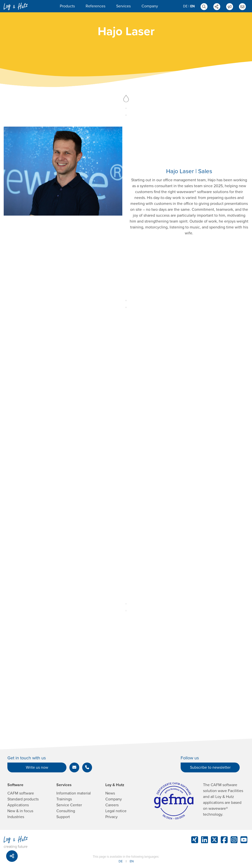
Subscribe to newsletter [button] (210, 767)
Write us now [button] (37, 767)
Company (150, 6)
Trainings (64, 799)
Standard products (23, 799)
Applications (18, 805)
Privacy (111, 817)
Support (63, 817)
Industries (16, 817)
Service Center (69, 805)
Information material (74, 793)
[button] (74, 767)
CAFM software (21, 793)
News (110, 793)
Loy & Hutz (115, 785)
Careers (112, 805)
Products (67, 6)
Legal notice (116, 811)
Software (15, 785)
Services (123, 6)
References (95, 6)
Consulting (66, 811)
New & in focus (20, 811)
